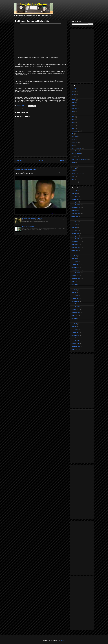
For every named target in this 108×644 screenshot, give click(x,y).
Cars (73, 111)
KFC (73, 145)
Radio (73, 162)
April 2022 (74, 327)
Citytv (73, 122)
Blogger (63, 641)
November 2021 (76, 341)
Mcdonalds (74, 157)
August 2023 (75, 281)
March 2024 (75, 261)
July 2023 (74, 284)
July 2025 (74, 219)
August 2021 (75, 349)
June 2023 (74, 287)
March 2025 (75, 230)
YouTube (74, 89)
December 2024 (76, 239)
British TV (74, 108)
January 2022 (75, 335)
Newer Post (19, 161)
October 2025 (75, 211)
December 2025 (76, 205)
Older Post (63, 161)
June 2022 (74, 321)
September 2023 (76, 279)
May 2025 (74, 225)
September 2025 (76, 213)
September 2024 (76, 247)
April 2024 (74, 259)
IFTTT (73, 140)
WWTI (73, 176)
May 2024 (74, 256)
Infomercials (75, 142)
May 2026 (74, 191)
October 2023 (75, 276)
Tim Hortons (75, 165)
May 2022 (74, 324)
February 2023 (75, 298)
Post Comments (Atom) (44, 165)
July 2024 (74, 253)
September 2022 (76, 313)
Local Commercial (76, 148)
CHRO (73, 120)
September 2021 (76, 346)
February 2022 (75, 332)
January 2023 (75, 301)
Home (41, 161)
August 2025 (75, 216)
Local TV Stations (76, 154)
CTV (73, 134)
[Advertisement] (82, 55)
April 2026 (74, 194)
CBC (73, 114)
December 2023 (76, 270)
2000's (21, 108)
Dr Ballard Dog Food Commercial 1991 (32, 218)
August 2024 (75, 250)
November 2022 (76, 307)
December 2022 (76, 304)
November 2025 (76, 208)
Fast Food (74, 137)
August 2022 (75, 315)
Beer (73, 106)
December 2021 (76, 338)
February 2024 (75, 264)
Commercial (26, 108)
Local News (75, 151)
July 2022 (74, 318)
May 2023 (74, 290)
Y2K (73, 179)
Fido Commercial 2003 (28, 227)
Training (74, 168)
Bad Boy (74, 103)
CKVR (73, 128)
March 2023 (75, 296)
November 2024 (76, 242)
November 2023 (76, 273)
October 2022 (75, 310)
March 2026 (75, 196)
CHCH (73, 117)
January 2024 (75, 267)
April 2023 (74, 293)
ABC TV (74, 100)
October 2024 (75, 244)
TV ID (73, 171)
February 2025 (75, 233)
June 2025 (74, 222)
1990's (73, 94)
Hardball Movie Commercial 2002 (26, 169)
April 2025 (74, 228)
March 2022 (75, 329)
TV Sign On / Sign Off (77, 174)
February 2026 (75, 199)
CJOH (73, 125)
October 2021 (75, 344)
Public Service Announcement (80, 159)
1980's (73, 91)
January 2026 (75, 202)
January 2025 (75, 236)
